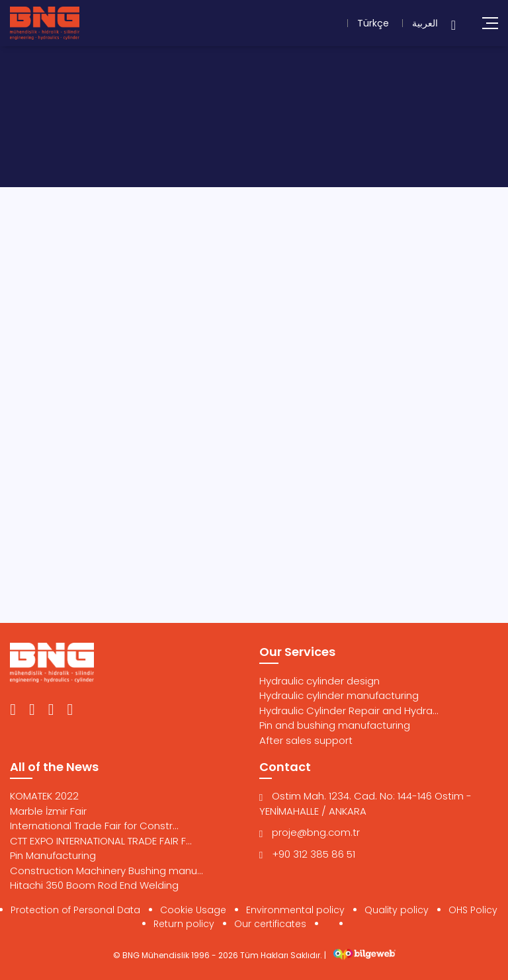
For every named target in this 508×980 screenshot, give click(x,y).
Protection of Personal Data (75, 910)
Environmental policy (295, 910)
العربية (425, 23)
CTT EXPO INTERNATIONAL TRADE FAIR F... (101, 841)
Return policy (184, 924)
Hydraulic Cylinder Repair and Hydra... (349, 711)
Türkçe (373, 23)
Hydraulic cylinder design (319, 681)
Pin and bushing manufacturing (335, 725)
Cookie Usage (193, 910)
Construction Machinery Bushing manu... (106, 871)
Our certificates (270, 924)
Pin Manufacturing (53, 855)
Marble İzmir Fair (48, 811)
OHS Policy (473, 910)
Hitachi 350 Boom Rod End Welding (94, 885)
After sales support (306, 740)
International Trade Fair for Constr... (94, 826)
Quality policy (397, 910)
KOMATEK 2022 (44, 796)
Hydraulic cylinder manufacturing (339, 695)
